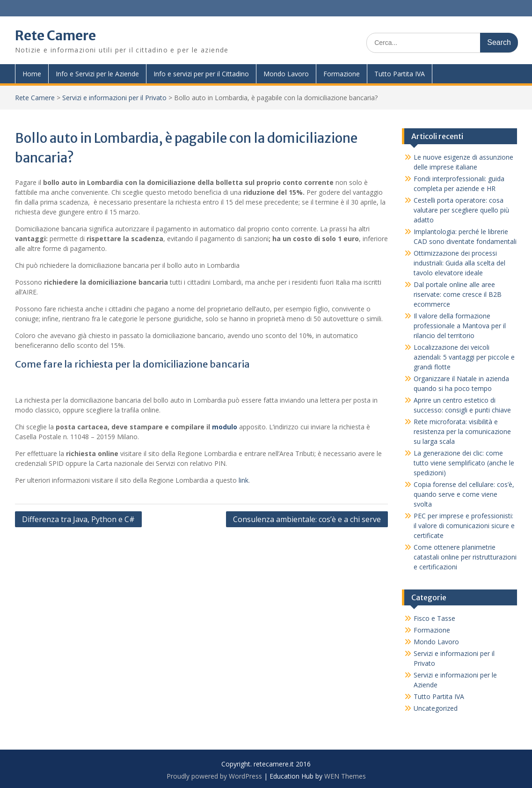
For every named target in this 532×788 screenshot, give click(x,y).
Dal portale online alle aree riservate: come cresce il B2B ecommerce (458, 294)
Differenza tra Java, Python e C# (78, 519)
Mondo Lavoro (286, 74)
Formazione (342, 74)
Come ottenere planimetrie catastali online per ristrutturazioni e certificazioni (465, 557)
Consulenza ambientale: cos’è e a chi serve (307, 519)
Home (32, 74)
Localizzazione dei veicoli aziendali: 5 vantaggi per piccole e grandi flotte (464, 357)
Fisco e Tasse (434, 618)
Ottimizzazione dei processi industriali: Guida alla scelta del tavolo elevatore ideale (459, 263)
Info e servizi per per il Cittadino (201, 74)
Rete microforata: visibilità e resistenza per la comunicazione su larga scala (462, 431)
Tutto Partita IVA (400, 74)
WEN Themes (345, 776)
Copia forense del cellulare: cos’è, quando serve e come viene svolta (464, 494)
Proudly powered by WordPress (214, 776)
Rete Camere (55, 36)
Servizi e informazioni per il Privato (114, 98)
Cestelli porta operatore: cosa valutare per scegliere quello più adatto (461, 210)
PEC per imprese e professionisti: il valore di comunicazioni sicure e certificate (464, 526)
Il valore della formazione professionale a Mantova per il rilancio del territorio (460, 326)
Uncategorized (436, 708)
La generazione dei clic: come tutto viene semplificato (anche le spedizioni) (464, 463)
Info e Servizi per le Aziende (97, 74)
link (244, 480)
